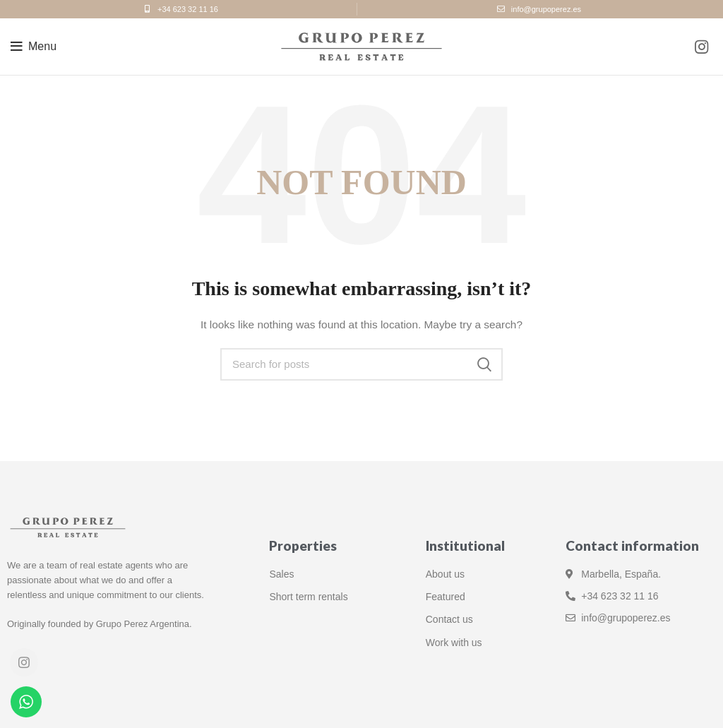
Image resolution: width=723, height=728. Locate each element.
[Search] (361, 364)
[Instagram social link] (701, 47)
